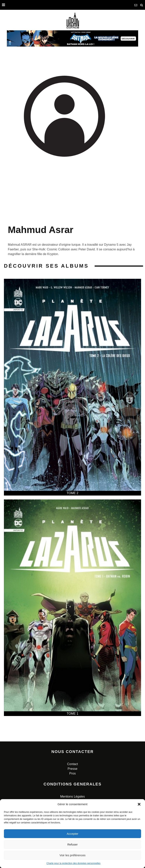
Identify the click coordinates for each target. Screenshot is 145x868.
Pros (73, 773)
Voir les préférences (73, 855)
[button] (139, 804)
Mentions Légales (72, 796)
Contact (72, 764)
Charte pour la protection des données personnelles (73, 863)
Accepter (72, 834)
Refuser (73, 844)
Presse (72, 769)
